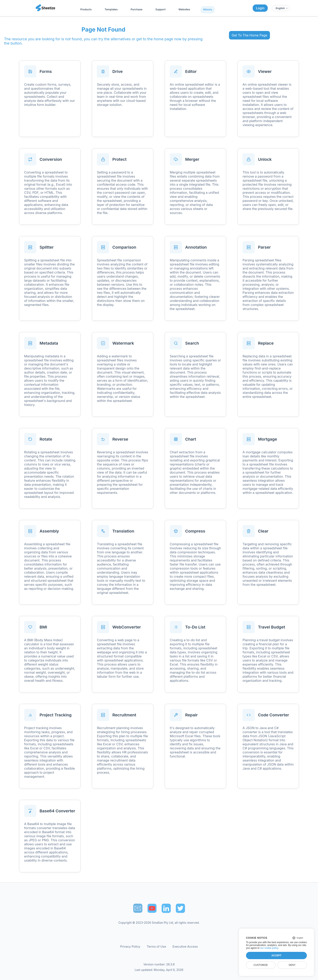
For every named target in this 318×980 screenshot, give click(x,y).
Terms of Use (156, 946)
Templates (111, 9)
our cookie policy (269, 948)
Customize (261, 965)
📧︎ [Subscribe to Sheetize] (138, 908)
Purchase (136, 9)
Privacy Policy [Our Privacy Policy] (130, 946)
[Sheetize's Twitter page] (180, 908)
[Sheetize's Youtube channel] (152, 908)
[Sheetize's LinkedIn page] (166, 908)
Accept (276, 955)
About (207, 9)
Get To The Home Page (249, 35)
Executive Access (185, 946)
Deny (292, 965)
